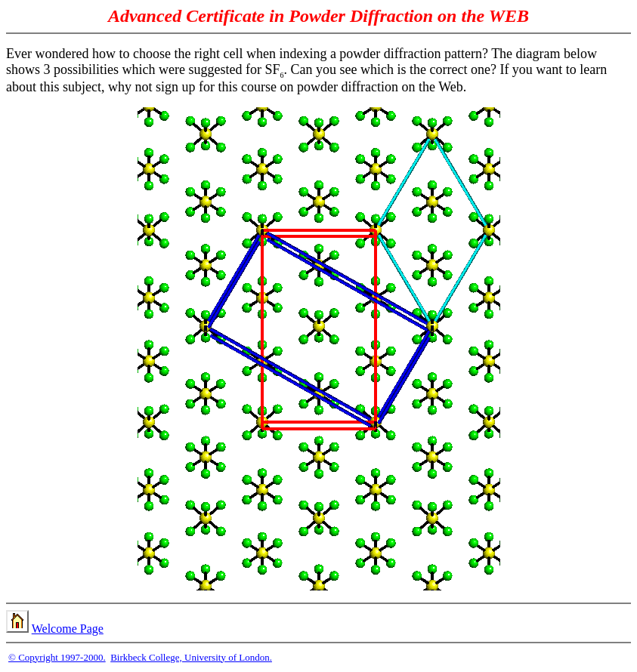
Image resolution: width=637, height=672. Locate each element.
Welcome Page (68, 629)
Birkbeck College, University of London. (191, 657)
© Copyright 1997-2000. (57, 657)
